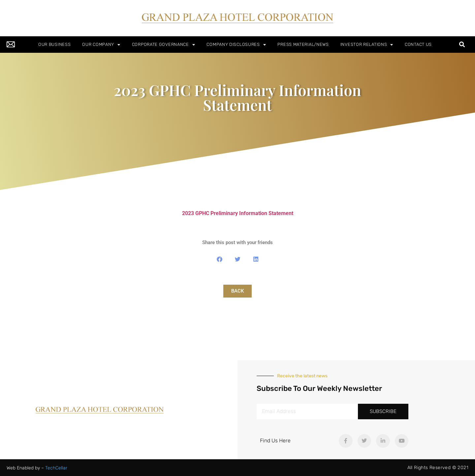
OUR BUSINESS (54, 44)
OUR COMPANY (101, 45)
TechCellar (56, 468)
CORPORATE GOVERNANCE (164, 45)
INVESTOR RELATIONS (367, 45)
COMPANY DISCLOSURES (236, 45)
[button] (462, 45)
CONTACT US (418, 44)
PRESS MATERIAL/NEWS (303, 44)
